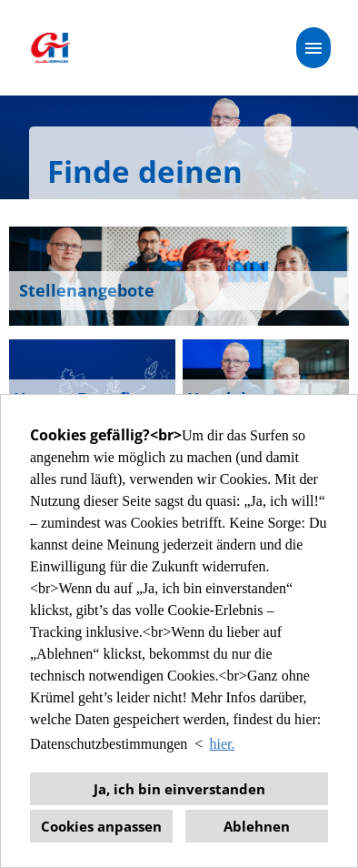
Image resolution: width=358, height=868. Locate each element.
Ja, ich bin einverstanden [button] (179, 789)
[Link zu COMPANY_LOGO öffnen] (50, 48)
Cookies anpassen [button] (101, 826)
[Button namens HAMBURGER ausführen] (313, 48)
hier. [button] (223, 744)
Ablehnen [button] (257, 826)
